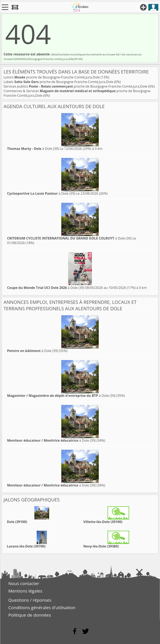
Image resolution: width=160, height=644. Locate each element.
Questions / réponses (30, 600)
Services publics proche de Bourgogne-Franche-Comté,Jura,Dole (76, 86)
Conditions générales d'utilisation (42, 607)
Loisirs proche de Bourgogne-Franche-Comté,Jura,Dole (52, 77)
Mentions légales (25, 591)
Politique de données (30, 615)
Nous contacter (24, 583)
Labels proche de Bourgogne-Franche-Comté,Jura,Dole (59, 82)
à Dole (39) (33, 149)
